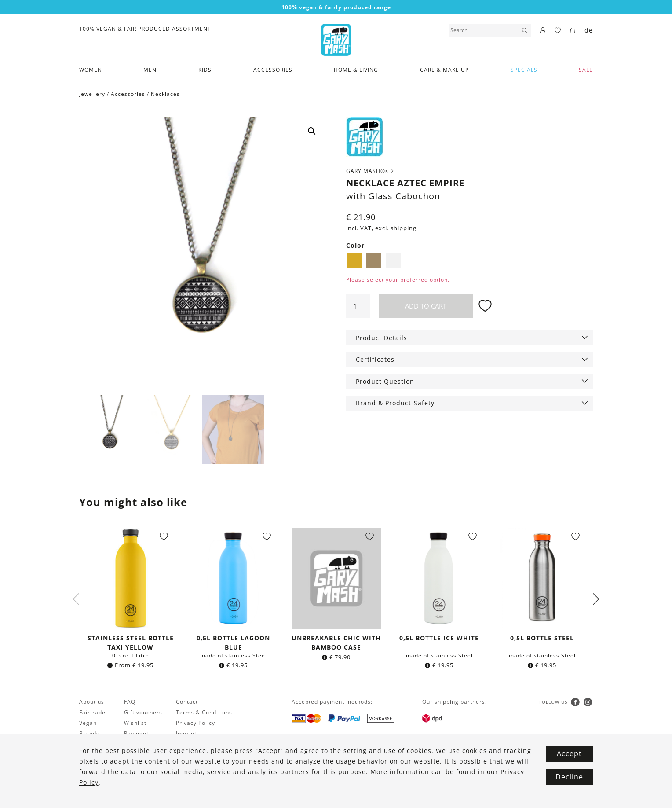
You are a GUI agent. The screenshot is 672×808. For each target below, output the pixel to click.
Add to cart (426, 306)
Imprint (186, 734)
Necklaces (165, 94)
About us (92, 703)
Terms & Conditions (204, 713)
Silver (393, 261)
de (589, 30)
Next (596, 600)
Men (150, 70)
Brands (89, 734)
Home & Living (356, 70)
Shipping (136, 745)
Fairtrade (92, 713)
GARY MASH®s (371, 171)
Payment (136, 734)
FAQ (130, 703)
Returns (135, 755)
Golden (354, 261)
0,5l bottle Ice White (439, 639)
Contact (187, 703)
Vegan (88, 724)
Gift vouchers (143, 713)
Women (91, 70)
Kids (205, 70)
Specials (524, 70)
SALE (586, 70)
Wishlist (135, 724)
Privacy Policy (195, 724)
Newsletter (95, 745)
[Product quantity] (358, 306)
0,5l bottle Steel (542, 639)
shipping (404, 228)
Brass (374, 261)
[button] (312, 131)
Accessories (273, 70)
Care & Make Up (444, 70)
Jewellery (92, 94)
